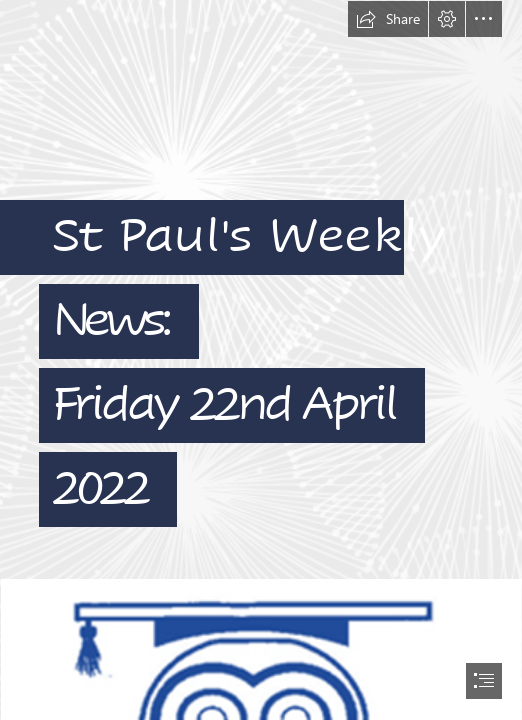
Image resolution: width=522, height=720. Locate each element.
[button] (388, 19)
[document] (261, 360)
